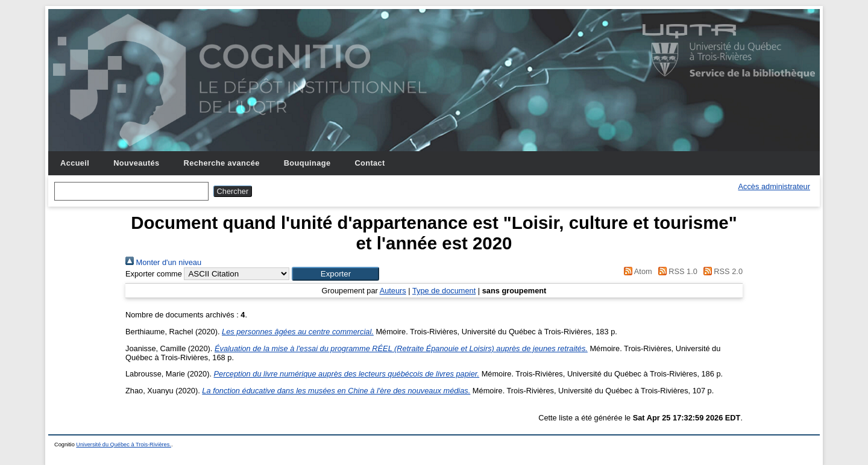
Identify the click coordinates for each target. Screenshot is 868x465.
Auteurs (393, 291)
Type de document (444, 291)
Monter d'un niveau (163, 262)
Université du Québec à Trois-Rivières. (124, 445)
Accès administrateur (774, 186)
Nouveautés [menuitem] (136, 163)
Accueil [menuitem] (75, 163)
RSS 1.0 (676, 271)
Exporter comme (154, 274)
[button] (335, 274)
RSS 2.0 (721, 271)
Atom (636, 271)
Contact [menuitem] (370, 163)
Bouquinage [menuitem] (307, 163)
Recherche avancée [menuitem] (222, 163)
